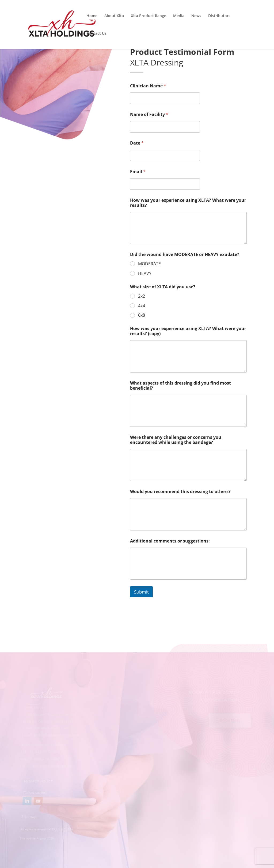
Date (137, 143)
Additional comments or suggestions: (170, 541)
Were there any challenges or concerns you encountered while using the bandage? (176, 440)
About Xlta (114, 16)
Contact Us (96, 34)
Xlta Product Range (149, 16)
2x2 (142, 296)
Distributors (219, 16)
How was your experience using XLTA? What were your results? (188, 203)
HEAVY (145, 274)
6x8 (142, 315)
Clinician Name (148, 86)
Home (92, 16)
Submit (141, 592)
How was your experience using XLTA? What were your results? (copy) (188, 331)
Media (179, 16)
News (196, 16)
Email (138, 172)
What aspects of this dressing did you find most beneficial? (180, 386)
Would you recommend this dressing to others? (180, 492)
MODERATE (149, 264)
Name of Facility (149, 115)
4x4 (142, 306)
